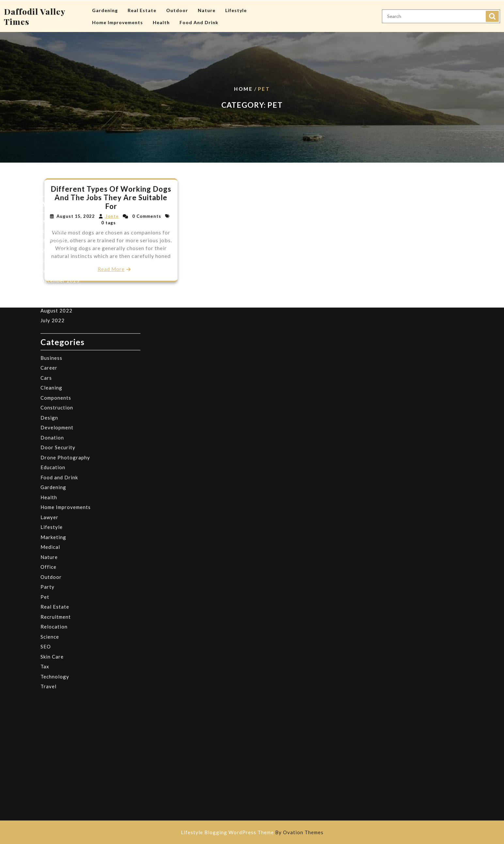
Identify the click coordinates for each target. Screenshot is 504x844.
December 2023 (60, 135)
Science (50, 491)
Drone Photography (65, 312)
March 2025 (55, 105)
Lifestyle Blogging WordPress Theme (252, 832)
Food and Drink (199, 19)
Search (492, 13)
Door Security (58, 302)
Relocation (54, 481)
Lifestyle (236, 7)
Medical (50, 401)
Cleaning (51, 242)
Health (161, 19)
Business (51, 212)
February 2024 (59, 125)
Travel (48, 541)
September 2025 (61, 75)
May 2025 (53, 95)
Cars (46, 232)
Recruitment (56, 471)
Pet (45, 451)
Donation (52, 292)
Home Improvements (118, 19)
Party (47, 441)
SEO (46, 501)
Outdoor (177, 7)
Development (57, 282)
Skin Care (52, 511)
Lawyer (49, 372)
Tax (45, 521)
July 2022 (53, 175)
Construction (57, 262)
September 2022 (61, 155)
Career (49, 222)
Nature (207, 7)
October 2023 (58, 145)
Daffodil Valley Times (35, 13)
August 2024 (56, 115)
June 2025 (53, 85)
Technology (55, 531)
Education (53, 322)
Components (56, 252)
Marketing (53, 391)
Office (48, 421)
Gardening (105, 7)
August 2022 (56, 165)
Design (49, 272)
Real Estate (142, 7)
